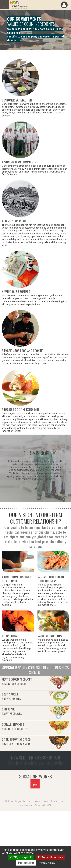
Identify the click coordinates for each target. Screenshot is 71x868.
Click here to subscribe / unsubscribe (36, 763)
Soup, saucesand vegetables (11, 696)
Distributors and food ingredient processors (16, 741)
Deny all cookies (50, 857)
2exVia (24, 805)
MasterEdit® (43, 805)
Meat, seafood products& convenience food (17, 681)
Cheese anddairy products (12, 711)
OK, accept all (21, 857)
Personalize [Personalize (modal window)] (26, 863)
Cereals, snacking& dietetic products (15, 726)
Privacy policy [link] (46, 863)
